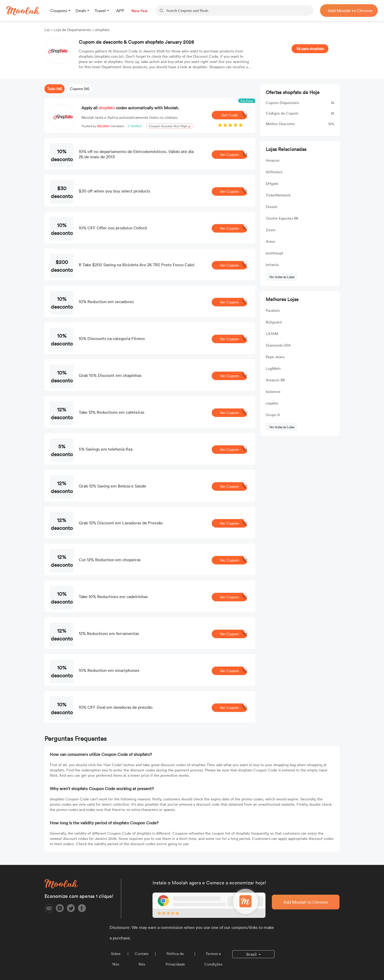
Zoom (271, 230)
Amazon (273, 160)
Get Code (234, 115)
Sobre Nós (116, 959)
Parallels (273, 310)
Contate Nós (142, 959)
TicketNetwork (278, 195)
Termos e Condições (213, 959)
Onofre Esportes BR (282, 218)
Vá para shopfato (310, 49)
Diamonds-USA (278, 345)
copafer (272, 403)
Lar (48, 30)
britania (272, 265)
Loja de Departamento (72, 30)
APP (120, 11)
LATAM (272, 334)
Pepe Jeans (275, 357)
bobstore (273, 391)
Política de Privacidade (175, 959)
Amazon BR (275, 380)
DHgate (272, 183)
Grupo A (273, 415)
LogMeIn (273, 368)
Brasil (252, 954)
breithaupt (274, 253)
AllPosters (274, 172)
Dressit (272, 207)
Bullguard (274, 322)
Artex (270, 241)
